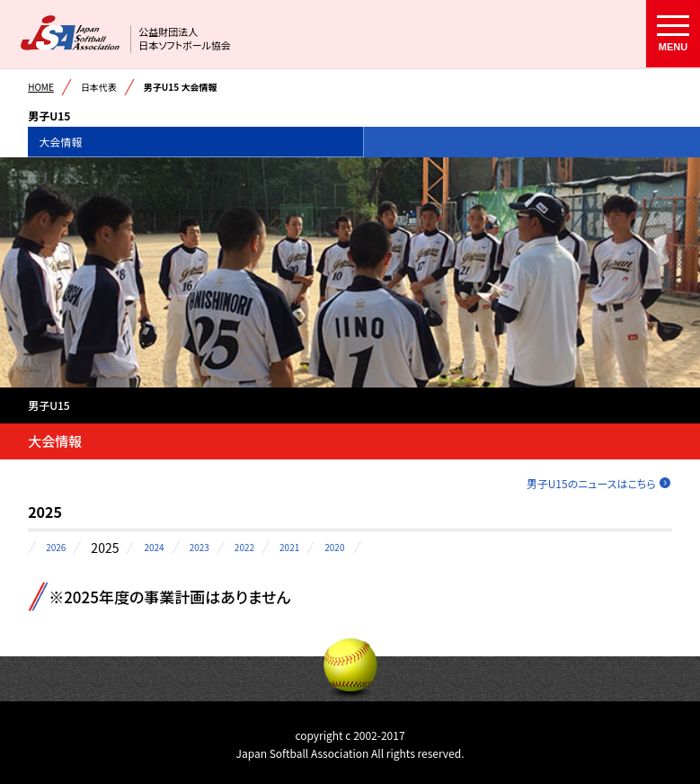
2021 (289, 548)
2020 (334, 548)
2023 (199, 548)
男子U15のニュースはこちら (591, 483)
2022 (244, 548)
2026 (56, 548)
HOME (41, 87)
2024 (154, 548)
